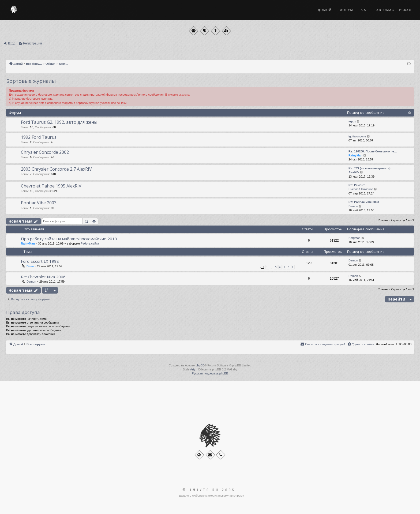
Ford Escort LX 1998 (40, 261)
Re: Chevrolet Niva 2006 (43, 277)
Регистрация (32, 43)
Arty (193, 369)
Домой (325, 10)
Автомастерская (394, 10)
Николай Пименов (361, 189)
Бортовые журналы (31, 81)
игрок (352, 121)
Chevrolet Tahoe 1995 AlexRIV (51, 186)
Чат (365, 10)
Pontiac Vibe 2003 (39, 203)
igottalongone (357, 136)
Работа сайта (90, 243)
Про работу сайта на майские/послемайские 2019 (69, 239)
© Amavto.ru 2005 (209, 490)
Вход (12, 43)
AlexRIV (354, 172)
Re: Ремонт (357, 185)
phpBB (200, 365)
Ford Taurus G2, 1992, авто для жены (59, 122)
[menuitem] (361, 344)
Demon (353, 206)
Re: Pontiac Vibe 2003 (364, 202)
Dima (30, 266)
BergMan (355, 238)
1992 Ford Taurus (39, 137)
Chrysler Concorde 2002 (45, 152)
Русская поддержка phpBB (210, 373)
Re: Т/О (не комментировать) (370, 168)
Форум (346, 10)
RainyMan (355, 155)
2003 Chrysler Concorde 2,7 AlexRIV (56, 169)
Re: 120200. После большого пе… (373, 151)
